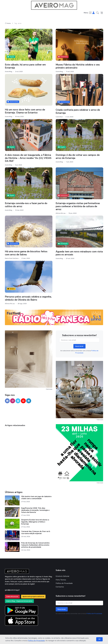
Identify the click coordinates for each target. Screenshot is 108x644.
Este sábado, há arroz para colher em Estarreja (26, 66)
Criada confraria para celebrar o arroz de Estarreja (78, 111)
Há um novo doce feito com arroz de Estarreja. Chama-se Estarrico (25, 111)
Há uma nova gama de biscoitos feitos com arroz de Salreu (26, 253)
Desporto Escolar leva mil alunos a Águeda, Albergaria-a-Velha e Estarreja (35, 522)
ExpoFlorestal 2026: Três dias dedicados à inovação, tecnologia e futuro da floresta (35, 510)
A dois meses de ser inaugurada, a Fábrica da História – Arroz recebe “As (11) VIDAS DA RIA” (29, 158)
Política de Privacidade (36, 641)
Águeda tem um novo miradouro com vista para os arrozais (79, 253)
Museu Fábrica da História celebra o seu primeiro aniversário (78, 66)
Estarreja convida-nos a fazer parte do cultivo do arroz (26, 205)
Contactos (60, 587)
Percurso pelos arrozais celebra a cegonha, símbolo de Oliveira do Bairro (26, 298)
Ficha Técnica (61, 580)
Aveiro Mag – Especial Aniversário (19, 601)
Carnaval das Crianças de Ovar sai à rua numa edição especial (36, 532)
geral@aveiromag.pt (12, 590)
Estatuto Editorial (62, 576)
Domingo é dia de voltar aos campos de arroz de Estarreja (78, 157)
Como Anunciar (12, 597)
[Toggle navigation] (88, 13)
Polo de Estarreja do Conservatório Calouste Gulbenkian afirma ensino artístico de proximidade (35, 545)
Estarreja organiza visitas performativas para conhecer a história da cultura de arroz (78, 206)
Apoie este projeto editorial (33, 597)
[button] (98, 13)
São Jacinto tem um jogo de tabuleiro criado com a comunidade (36, 498)
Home (8, 23)
